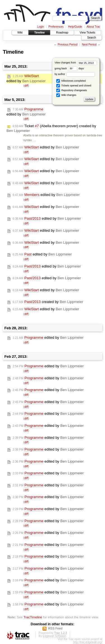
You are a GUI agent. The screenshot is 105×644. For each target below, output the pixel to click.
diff (26, 86)
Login (41, 27)
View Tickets (88, 33)
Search (92, 38)
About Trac (93, 27)
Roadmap (62, 33)
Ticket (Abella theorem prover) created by (51, 128)
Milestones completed (71, 81)
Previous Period (68, 45)
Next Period (89, 45)
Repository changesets (72, 90)
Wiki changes (66, 95)
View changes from (76, 63)
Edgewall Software (54, 636)
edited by (26, 78)
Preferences (56, 27)
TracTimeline (33, 617)
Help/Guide (75, 27)
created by (48, 302)
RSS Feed (55, 628)
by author (75, 74)
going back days (69, 68)
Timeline (39, 33)
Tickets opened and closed (74, 86)
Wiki (20, 33)
